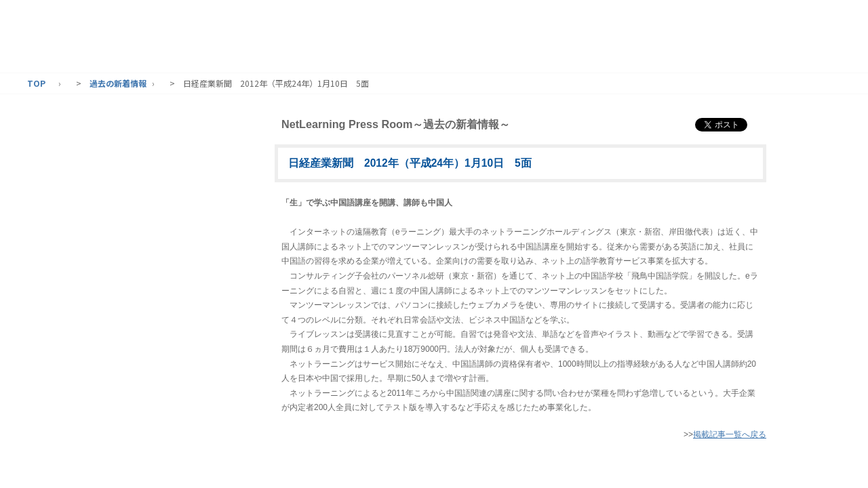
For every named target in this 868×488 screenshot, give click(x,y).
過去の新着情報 (118, 83)
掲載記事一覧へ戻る (730, 434)
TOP (36, 83)
